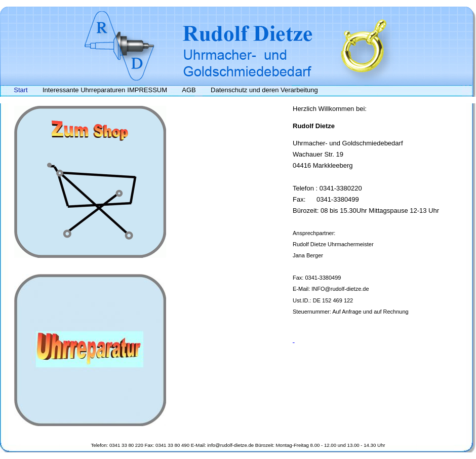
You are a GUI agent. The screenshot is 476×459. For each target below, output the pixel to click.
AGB (189, 90)
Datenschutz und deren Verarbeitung (264, 90)
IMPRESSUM (147, 90)
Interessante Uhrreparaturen (84, 90)
